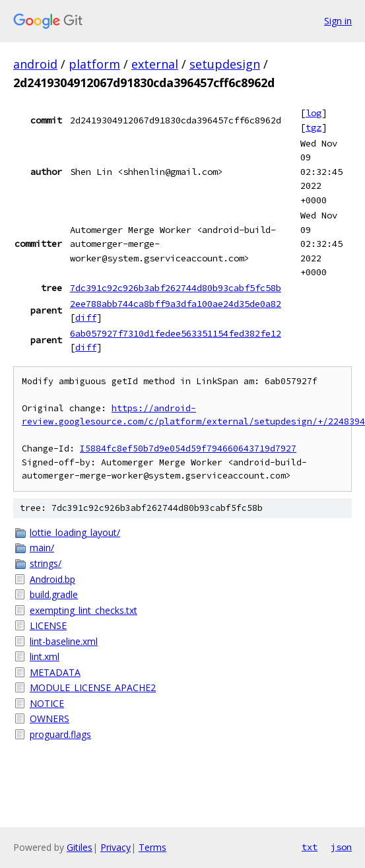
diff (86, 317)
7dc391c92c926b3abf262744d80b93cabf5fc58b (176, 288)
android (35, 64)
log (314, 113)
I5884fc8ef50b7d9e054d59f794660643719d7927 (188, 449)
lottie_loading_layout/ (75, 532)
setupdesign (225, 64)
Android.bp (52, 579)
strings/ (46, 563)
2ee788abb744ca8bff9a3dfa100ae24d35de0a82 (176, 304)
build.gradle (54, 594)
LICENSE (48, 625)
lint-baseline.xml (64, 641)
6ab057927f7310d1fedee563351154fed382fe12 (176, 333)
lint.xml (45, 656)
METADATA (55, 672)
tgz (314, 127)
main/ (42, 548)
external (155, 64)
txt (310, 847)
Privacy (116, 847)
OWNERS (50, 718)
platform (94, 64)
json (341, 847)
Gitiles (80, 847)
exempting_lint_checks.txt (83, 610)
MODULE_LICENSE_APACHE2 (93, 687)
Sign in (338, 21)
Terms (152, 847)
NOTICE (47, 703)
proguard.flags (60, 734)
